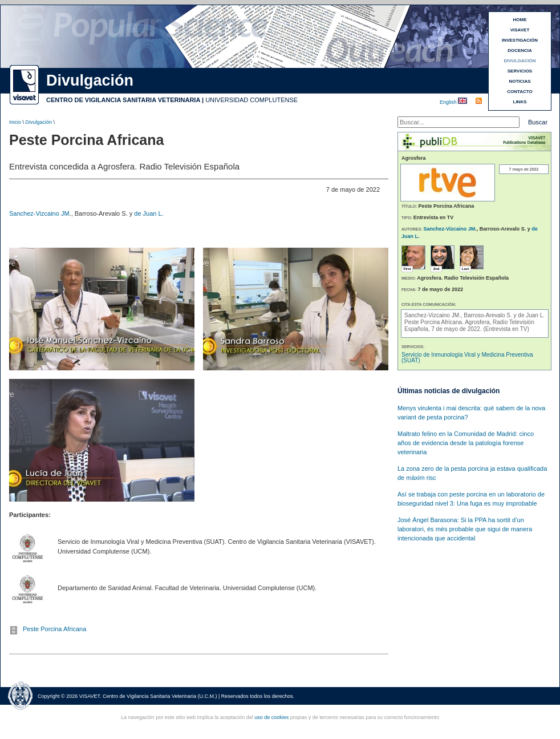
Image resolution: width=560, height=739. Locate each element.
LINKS (520, 102)
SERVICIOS (520, 71)
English (449, 102)
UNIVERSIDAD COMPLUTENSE (251, 100)
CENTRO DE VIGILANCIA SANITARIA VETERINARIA (123, 100)
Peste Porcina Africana (54, 629)
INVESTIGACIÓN (520, 40)
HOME (520, 20)
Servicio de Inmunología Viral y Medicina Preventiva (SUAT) (467, 358)
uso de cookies (271, 717)
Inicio (15, 122)
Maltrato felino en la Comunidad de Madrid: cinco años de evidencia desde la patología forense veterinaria (466, 443)
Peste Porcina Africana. (435, 322)
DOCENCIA (520, 51)
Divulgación (39, 122)
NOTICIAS (520, 81)
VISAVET (520, 30)
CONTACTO (520, 92)
